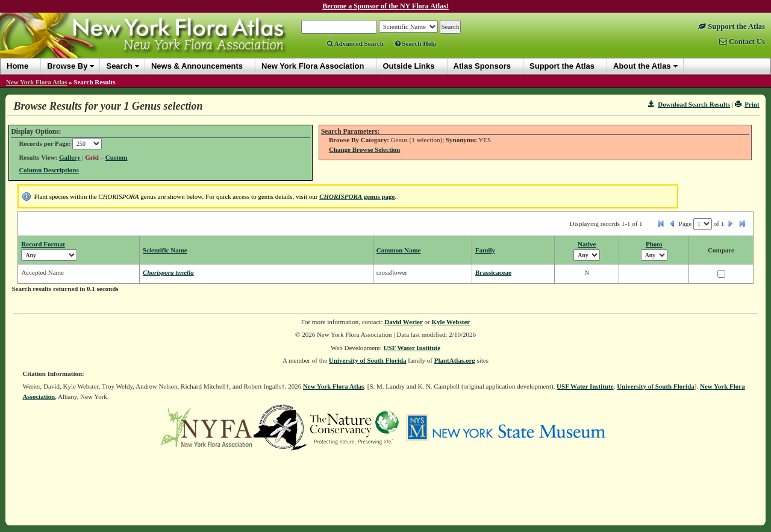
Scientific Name (165, 250)
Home (17, 66)
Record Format (43, 244)
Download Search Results (689, 104)
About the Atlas (642, 66)
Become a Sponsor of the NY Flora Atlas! (385, 6)
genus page (357, 196)
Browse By (67, 66)
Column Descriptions (48, 170)
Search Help (416, 43)
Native (587, 244)
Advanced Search (355, 43)
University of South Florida (368, 360)
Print (747, 104)
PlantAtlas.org (455, 360)
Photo (654, 244)
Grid (92, 157)
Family (485, 250)
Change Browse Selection (364, 149)
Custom (117, 157)
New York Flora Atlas (36, 82)
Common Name (399, 250)
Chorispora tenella (168, 272)
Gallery (70, 157)
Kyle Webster (451, 322)
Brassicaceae (493, 272)
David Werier (404, 322)
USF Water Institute (412, 348)
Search (119, 66)
